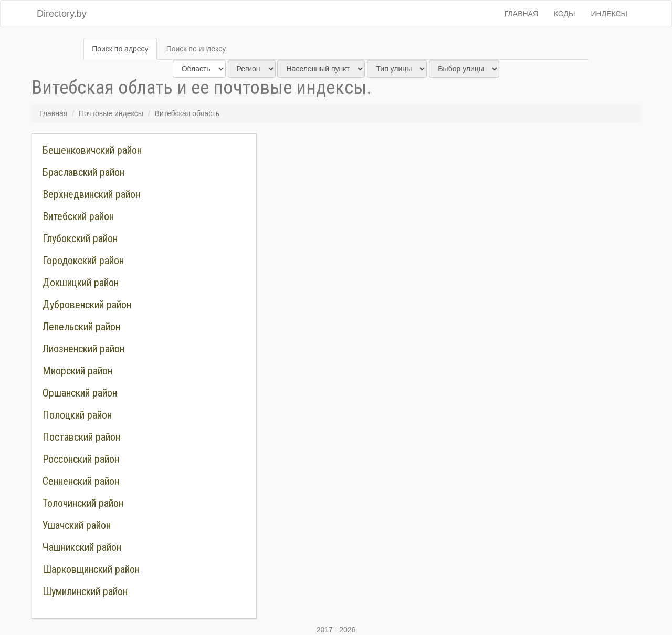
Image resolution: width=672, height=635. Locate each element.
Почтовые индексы (111, 113)
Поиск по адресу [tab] (120, 49)
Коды (564, 14)
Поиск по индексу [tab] (196, 49)
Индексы (610, 14)
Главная (521, 14)
